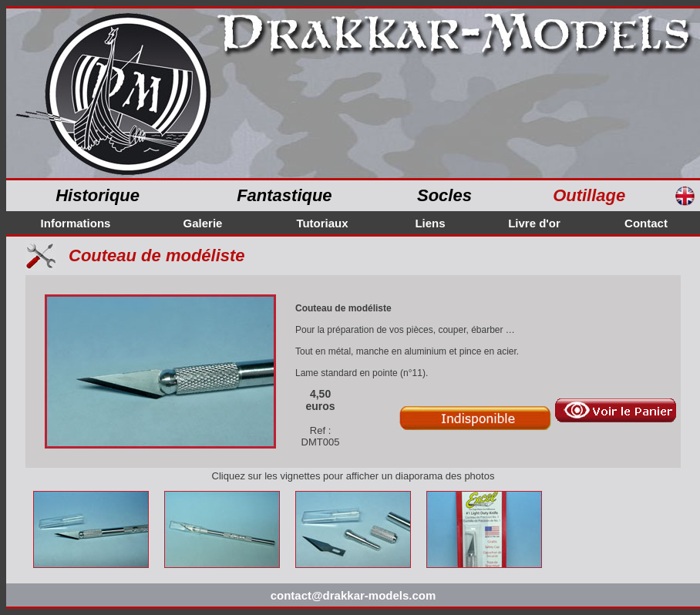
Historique (98, 195)
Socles (444, 195)
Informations (76, 223)
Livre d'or (534, 223)
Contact (646, 223)
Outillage (589, 195)
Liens (430, 223)
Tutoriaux (322, 223)
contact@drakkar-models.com (353, 595)
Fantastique (284, 195)
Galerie (203, 223)
